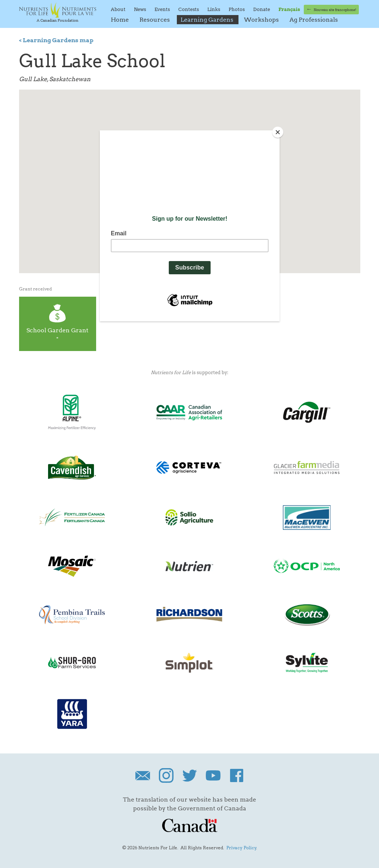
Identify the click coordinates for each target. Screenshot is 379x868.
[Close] (278, 132)
